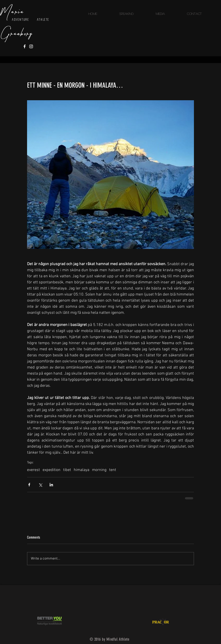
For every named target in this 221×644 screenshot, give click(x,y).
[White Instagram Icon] (31, 46)
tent (113, 470)
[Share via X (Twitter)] (40, 485)
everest (33, 470)
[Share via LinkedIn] (51, 485)
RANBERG (22, 34)
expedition (52, 470)
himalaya (82, 470)
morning (99, 470)
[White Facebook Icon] (25, 46)
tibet (67, 470)
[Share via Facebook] (29, 485)
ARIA (18, 12)
